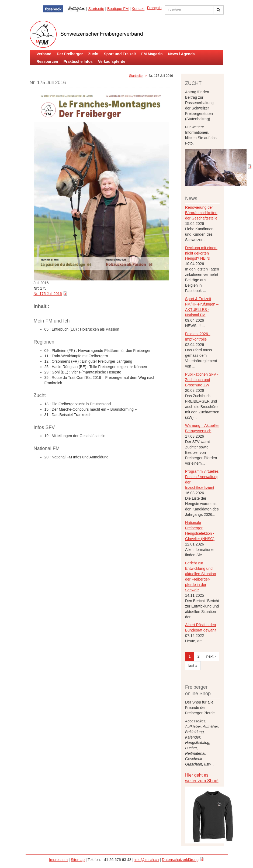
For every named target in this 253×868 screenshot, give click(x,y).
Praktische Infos (78, 61)
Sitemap (78, 860)
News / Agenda (181, 54)
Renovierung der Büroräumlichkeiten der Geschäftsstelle (201, 213)
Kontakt (138, 9)
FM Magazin (152, 54)
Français (154, 8)
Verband (44, 54)
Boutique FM (118, 9)
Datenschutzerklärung (180, 860)
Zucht (93, 54)
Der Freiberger (70, 54)
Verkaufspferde (112, 61)
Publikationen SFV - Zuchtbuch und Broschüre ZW (202, 380)
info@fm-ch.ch (147, 860)
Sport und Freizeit (120, 54)
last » (193, 665)
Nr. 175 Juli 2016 (48, 294)
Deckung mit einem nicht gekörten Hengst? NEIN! (201, 253)
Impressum (58, 860)
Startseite (96, 9)
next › (211, 656)
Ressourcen (47, 61)
